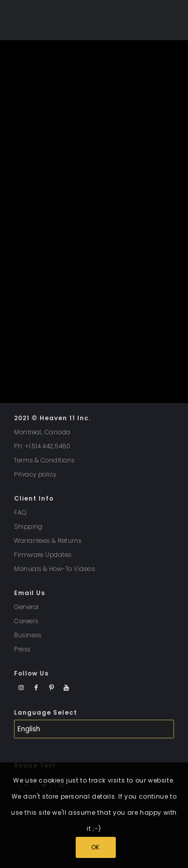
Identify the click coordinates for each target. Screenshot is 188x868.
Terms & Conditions (44, 460)
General (26, 607)
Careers (26, 621)
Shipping (28, 526)
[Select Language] (94, 729)
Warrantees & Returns (48, 541)
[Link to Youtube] (66, 688)
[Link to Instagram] (21, 688)
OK (96, 847)
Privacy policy (35, 474)
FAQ (20, 512)
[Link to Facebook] (36, 688)
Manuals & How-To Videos (54, 569)
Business (28, 635)
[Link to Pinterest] (51, 688)
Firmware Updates (43, 555)
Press (22, 649)
